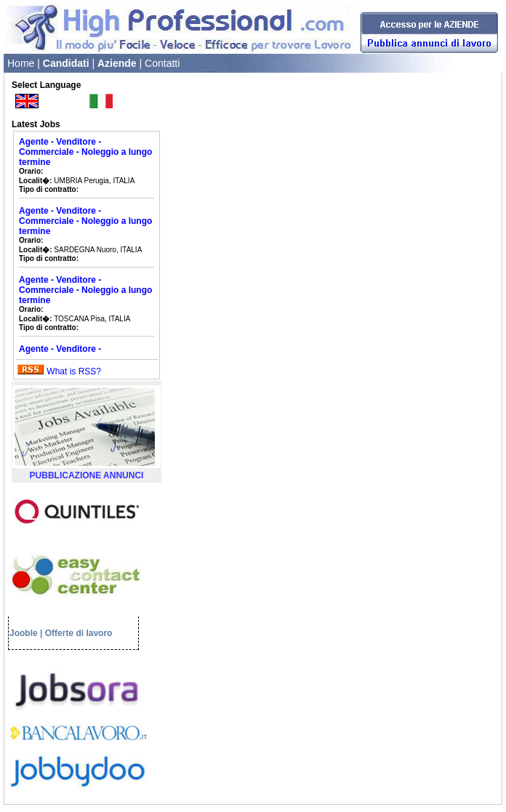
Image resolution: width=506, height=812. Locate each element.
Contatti (162, 63)
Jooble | (26, 633)
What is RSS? (74, 371)
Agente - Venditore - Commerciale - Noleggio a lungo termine (85, 152)
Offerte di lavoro (79, 633)
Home (21, 63)
